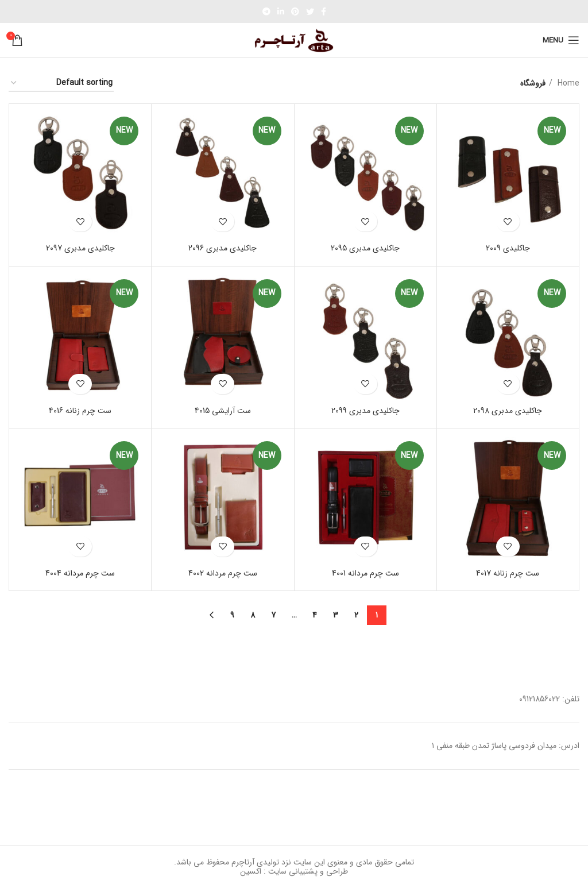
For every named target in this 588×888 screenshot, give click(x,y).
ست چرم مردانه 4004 (80, 573)
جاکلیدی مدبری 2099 (365, 411)
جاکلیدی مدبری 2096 (223, 248)
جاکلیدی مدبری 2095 (365, 248)
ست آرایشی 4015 (223, 411)
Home (567, 83)
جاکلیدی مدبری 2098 (508, 411)
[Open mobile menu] (561, 40)
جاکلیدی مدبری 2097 (80, 248)
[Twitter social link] (310, 11)
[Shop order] (61, 84)
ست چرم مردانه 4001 (365, 573)
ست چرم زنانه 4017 (508, 573)
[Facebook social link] (324, 11)
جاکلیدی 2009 (508, 248)
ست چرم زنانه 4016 (80, 411)
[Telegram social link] (266, 11)
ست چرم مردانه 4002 (223, 573)
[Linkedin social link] (281, 11)
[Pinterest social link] (295, 11)
